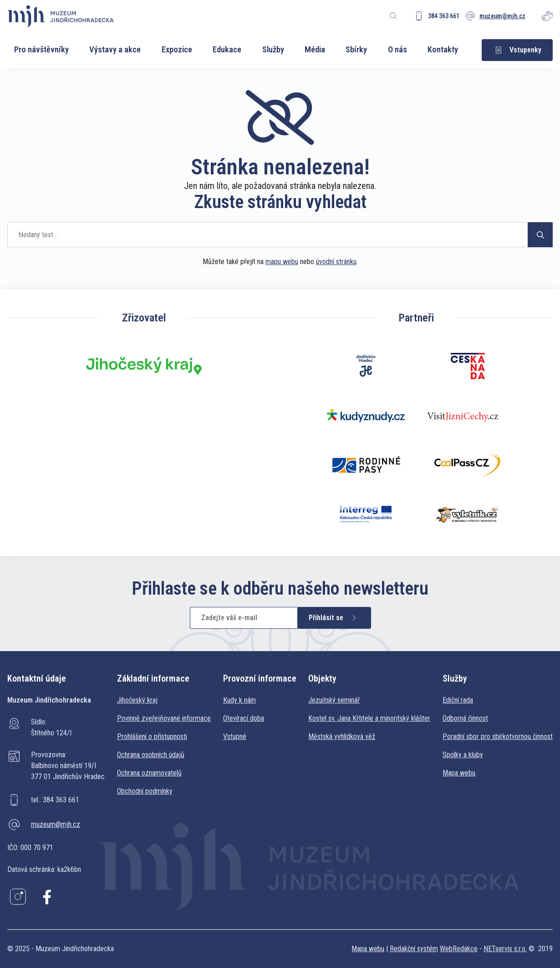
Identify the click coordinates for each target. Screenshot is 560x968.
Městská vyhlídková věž (342, 736)
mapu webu (282, 262)
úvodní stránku (336, 262)
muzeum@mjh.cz (56, 824)
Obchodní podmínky (145, 791)
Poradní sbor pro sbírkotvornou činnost (498, 736)
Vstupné (235, 736)
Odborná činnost (465, 718)
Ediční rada (458, 700)
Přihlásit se (334, 618)
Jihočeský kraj (137, 700)
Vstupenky (517, 50)
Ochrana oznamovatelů (149, 773)
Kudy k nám (239, 700)
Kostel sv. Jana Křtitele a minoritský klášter (369, 718)
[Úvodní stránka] (61, 16)
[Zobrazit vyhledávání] (393, 16)
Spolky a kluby (463, 755)
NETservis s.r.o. (505, 949)
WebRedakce (459, 949)
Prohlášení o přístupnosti (152, 736)
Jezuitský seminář (334, 700)
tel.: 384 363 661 (55, 800)
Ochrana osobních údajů (151, 755)
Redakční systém (414, 949)
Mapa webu (459, 773)
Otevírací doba (244, 718)
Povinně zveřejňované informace (164, 718)
